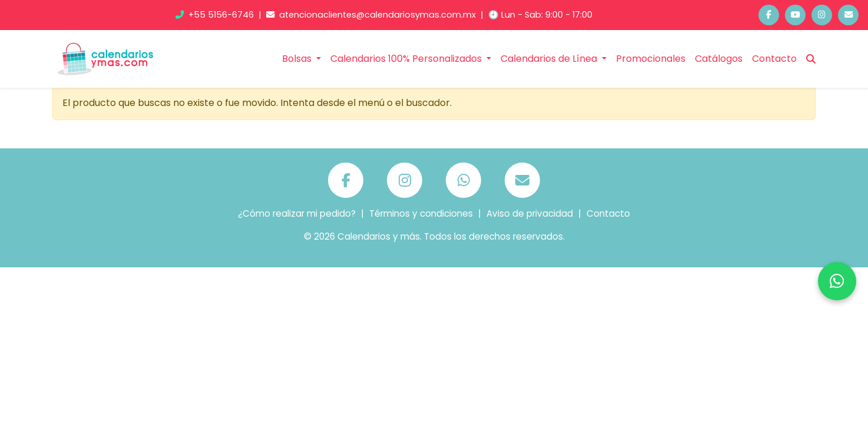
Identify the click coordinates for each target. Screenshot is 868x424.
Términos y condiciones (421, 213)
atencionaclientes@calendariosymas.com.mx (372, 15)
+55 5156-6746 (216, 15)
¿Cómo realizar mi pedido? (297, 213)
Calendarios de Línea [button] (550, 59)
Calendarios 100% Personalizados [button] (407, 59)
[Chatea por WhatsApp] (837, 281)
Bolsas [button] (298, 59)
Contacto (774, 59)
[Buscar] (811, 59)
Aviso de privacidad (530, 213)
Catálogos (719, 59)
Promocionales (651, 59)
